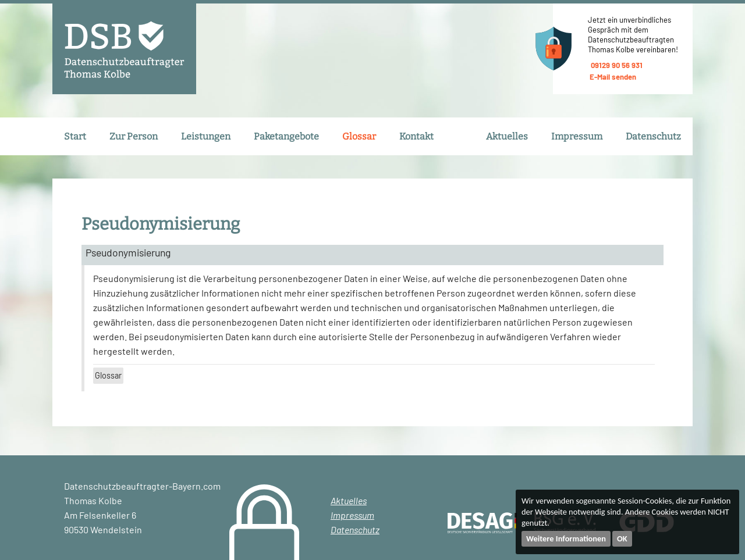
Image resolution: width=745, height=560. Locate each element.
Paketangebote (286, 136)
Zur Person (134, 136)
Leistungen (206, 136)
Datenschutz (653, 136)
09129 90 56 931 (615, 65)
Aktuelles (507, 136)
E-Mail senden (612, 77)
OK (622, 538)
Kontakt (416, 136)
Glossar (359, 136)
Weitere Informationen (566, 538)
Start (75, 136)
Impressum (577, 136)
